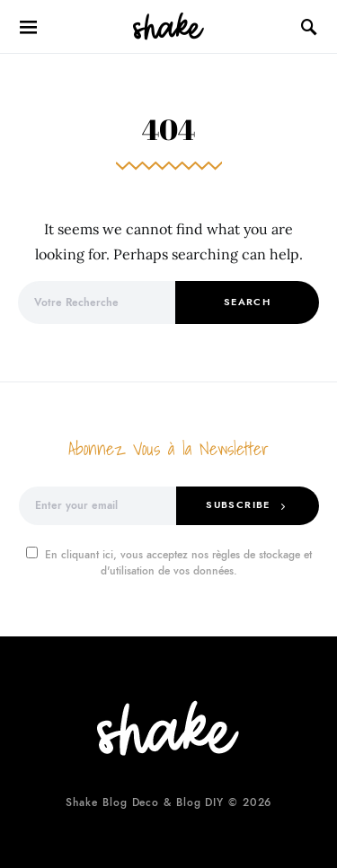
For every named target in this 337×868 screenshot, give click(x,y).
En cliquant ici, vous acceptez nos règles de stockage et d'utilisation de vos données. (169, 562)
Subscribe (238, 505)
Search (247, 302)
